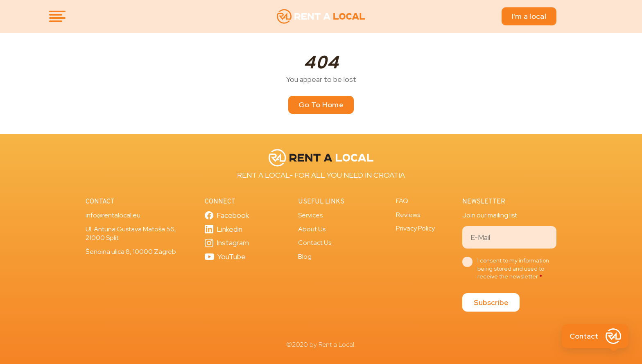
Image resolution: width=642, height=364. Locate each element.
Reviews (408, 215)
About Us (312, 229)
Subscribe (491, 302)
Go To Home (321, 105)
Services (310, 215)
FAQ (402, 201)
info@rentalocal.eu (113, 215)
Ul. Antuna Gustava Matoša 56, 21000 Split (131, 234)
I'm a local (529, 16)
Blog (305, 257)
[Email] (509, 237)
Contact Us (315, 243)
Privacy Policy (415, 228)
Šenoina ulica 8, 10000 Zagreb (131, 252)
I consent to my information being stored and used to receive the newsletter (513, 268)
